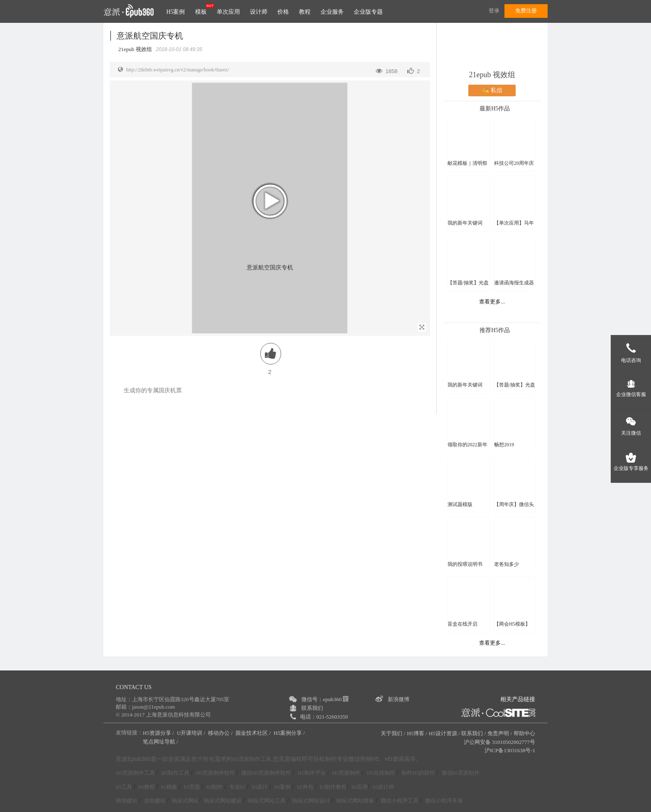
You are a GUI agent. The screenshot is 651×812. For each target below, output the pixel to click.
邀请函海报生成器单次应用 (514, 283)
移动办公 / (221, 733)
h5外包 (305, 787)
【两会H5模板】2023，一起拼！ (512, 624)
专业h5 (237, 787)
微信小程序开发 (444, 801)
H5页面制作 (346, 773)
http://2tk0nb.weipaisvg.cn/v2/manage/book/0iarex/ (178, 70)
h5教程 (147, 787)
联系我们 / (474, 733)
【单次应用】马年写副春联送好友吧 (514, 223)
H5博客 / (417, 733)
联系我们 (312, 708)
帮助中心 (524, 733)
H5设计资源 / (444, 733)
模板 (201, 12)
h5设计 (260, 787)
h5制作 (214, 787)
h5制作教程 (333, 787)
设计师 (259, 12)
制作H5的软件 (418, 773)
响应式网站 (185, 801)
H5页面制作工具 (252, 759)
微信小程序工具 (400, 801)
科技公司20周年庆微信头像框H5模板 (515, 163)
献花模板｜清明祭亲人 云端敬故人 (467, 163)
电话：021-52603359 (324, 717)
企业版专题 (368, 12)
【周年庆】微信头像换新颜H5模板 (514, 505)
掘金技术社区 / (254, 733)
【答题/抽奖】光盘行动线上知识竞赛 (468, 283)
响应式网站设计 (311, 801)
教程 (305, 12)
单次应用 (228, 12)
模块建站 (127, 801)
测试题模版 (460, 504)
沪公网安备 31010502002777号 (499, 742)
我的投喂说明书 (465, 564)
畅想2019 (504, 445)
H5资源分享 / (159, 733)
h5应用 (360, 787)
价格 (283, 12)
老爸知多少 (507, 564)
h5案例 (283, 787)
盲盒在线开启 (463, 624)
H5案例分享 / (290, 733)
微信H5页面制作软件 (266, 773)
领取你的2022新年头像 (467, 445)
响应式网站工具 (267, 801)
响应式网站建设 (223, 801)
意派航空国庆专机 (150, 36)
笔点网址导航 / (161, 742)
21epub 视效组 (492, 75)
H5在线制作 (381, 773)
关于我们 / (393, 733)
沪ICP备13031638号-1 (510, 750)
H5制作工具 (175, 773)
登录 (494, 11)
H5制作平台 (312, 773)
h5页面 (192, 787)
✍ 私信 (492, 90)
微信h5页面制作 (461, 773)
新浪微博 (399, 699)
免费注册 (526, 11)
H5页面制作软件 (215, 773)
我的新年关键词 (465, 223)
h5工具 (124, 787)
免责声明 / (500, 733)
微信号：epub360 (325, 699)
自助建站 (155, 801)
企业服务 (332, 12)
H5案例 (175, 12)
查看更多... (492, 302)
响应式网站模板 (355, 801)
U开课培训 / (192, 733)
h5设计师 (383, 787)
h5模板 (169, 787)
